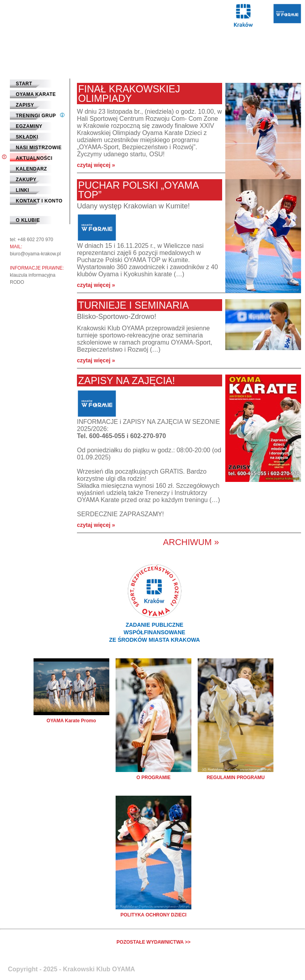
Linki (22, 190)
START (24, 84)
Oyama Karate (36, 94)
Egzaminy (29, 126)
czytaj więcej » (96, 165)
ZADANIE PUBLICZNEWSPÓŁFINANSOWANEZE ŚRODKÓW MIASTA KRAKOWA (154, 632)
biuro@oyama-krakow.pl (35, 254)
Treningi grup (36, 116)
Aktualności (34, 158)
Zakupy (26, 180)
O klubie (28, 220)
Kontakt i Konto (39, 201)
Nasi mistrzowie (39, 148)
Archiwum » (191, 542)
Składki (27, 137)
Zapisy (25, 105)
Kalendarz (31, 169)
